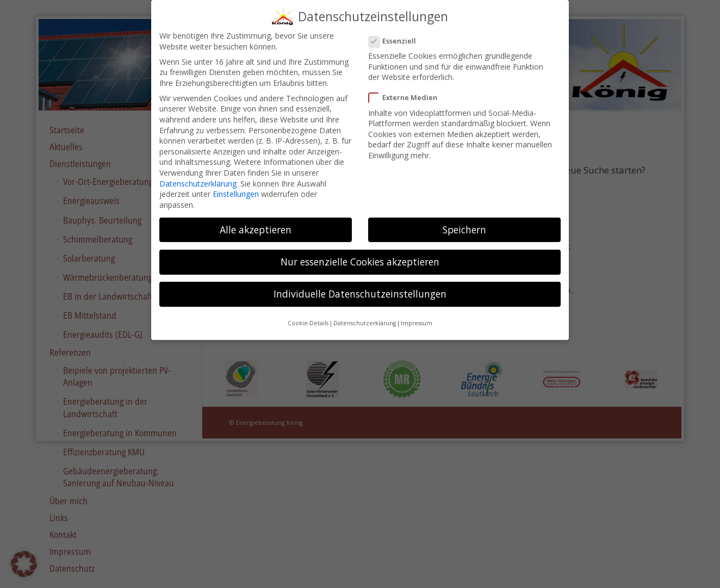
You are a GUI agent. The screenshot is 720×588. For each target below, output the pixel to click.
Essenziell (397, 35)
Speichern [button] (464, 224)
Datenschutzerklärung (198, 178)
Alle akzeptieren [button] (256, 224)
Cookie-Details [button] (308, 318)
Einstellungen (236, 188)
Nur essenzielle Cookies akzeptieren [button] (360, 256)
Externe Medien (407, 92)
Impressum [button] (417, 318)
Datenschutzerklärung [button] (365, 318)
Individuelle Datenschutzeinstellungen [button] (360, 288)
